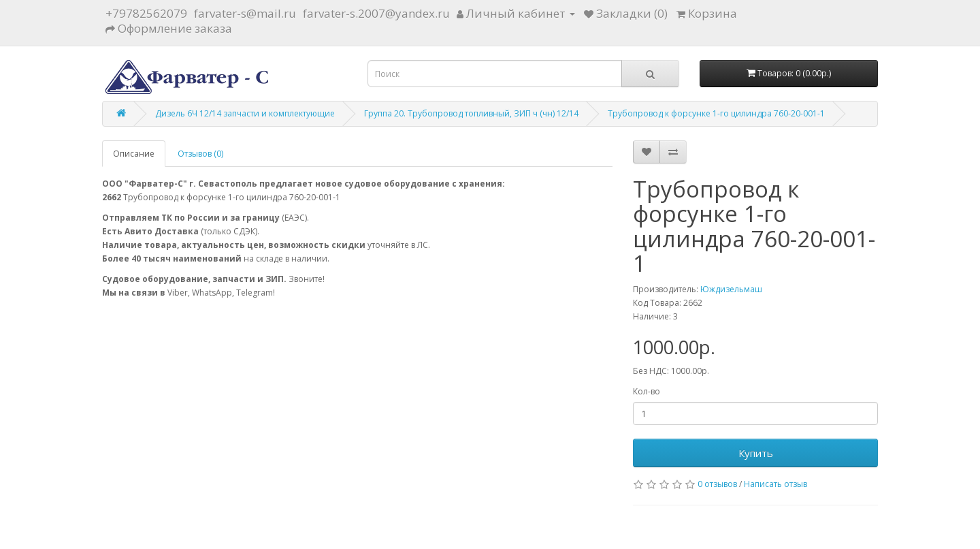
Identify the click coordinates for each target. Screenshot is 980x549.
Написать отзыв (775, 484)
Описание (134, 154)
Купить (756, 453)
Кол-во (647, 391)
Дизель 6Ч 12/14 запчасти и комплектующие (245, 113)
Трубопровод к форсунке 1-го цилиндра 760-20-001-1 (716, 113)
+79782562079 (146, 13)
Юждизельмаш (731, 289)
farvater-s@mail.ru (245, 13)
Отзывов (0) (200, 154)
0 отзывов (717, 484)
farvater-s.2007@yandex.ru (376, 13)
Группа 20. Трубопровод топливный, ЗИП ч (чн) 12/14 (471, 113)
